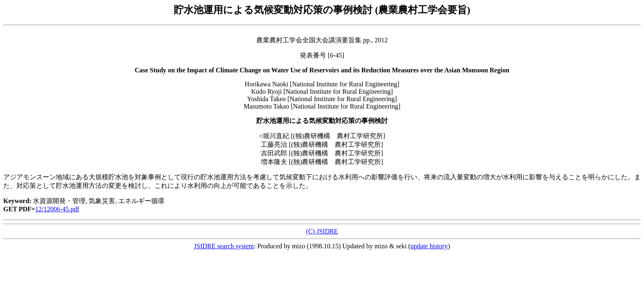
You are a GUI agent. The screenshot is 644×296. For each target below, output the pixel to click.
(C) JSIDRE (322, 231)
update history (429, 246)
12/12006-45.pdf (57, 209)
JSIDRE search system (224, 246)
